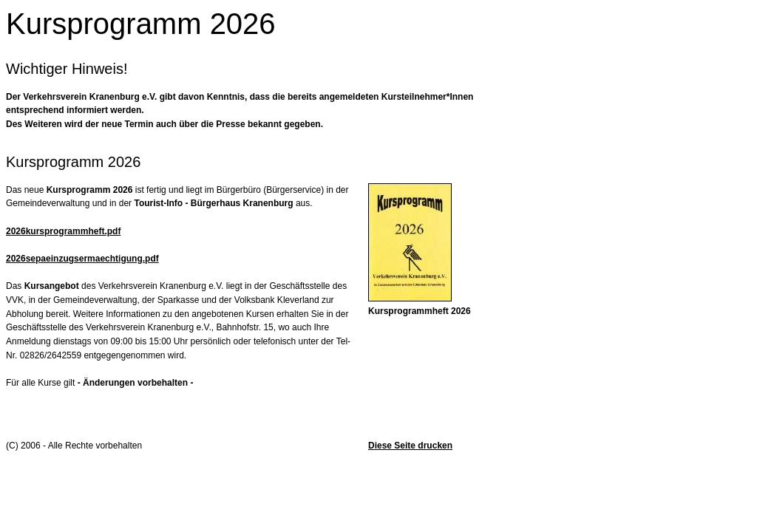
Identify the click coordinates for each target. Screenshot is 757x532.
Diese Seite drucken (410, 446)
